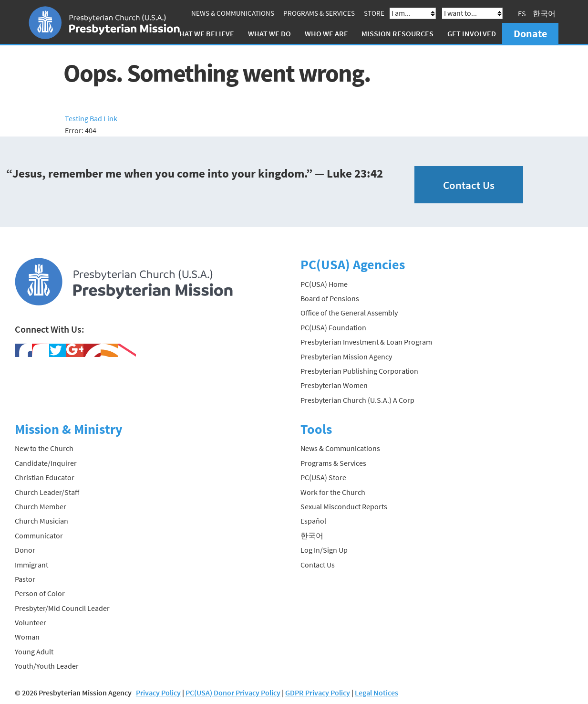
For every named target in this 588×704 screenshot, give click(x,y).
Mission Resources (397, 33)
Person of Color (40, 593)
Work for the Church (333, 492)
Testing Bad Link (91, 118)
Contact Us (469, 185)
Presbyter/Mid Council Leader (62, 608)
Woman (27, 637)
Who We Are (326, 33)
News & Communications (233, 13)
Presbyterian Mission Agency (346, 357)
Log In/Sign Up (324, 550)
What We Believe (204, 33)
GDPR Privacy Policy (318, 693)
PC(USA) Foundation (333, 327)
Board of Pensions (330, 298)
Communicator (39, 536)
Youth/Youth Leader (47, 666)
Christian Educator (45, 477)
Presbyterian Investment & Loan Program (366, 342)
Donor (25, 550)
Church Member (41, 506)
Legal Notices (377, 693)
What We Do (269, 33)
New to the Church (44, 448)
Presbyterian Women (334, 385)
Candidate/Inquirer (46, 463)
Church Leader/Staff (47, 492)
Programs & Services (319, 13)
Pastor (25, 579)
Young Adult (34, 651)
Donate (530, 33)
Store (374, 13)
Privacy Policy (158, 693)
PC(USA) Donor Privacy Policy (233, 693)
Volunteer (31, 622)
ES (522, 13)
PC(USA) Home (324, 284)
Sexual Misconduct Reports (344, 506)
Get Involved (472, 33)
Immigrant (31, 565)
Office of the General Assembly (349, 313)
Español (313, 521)
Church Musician (41, 521)
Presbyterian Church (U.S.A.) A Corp (357, 400)
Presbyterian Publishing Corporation (359, 371)
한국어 (544, 13)
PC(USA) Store (323, 477)
